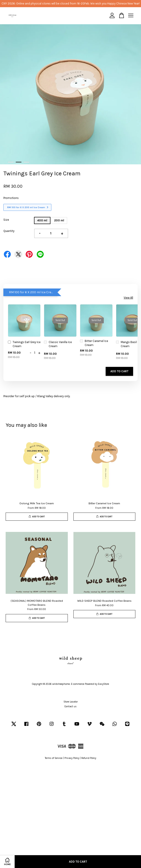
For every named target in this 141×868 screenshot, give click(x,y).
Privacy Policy (72, 758)
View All (128, 298)
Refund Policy (89, 758)
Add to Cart (119, 371)
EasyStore (103, 684)
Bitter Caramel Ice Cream (94, 343)
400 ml (42, 220)
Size (6, 220)
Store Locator (71, 702)
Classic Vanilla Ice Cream (58, 344)
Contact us (70, 706)
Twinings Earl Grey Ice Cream (24, 344)
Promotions (11, 198)
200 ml (59, 220)
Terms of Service (54, 758)
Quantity (9, 231)
